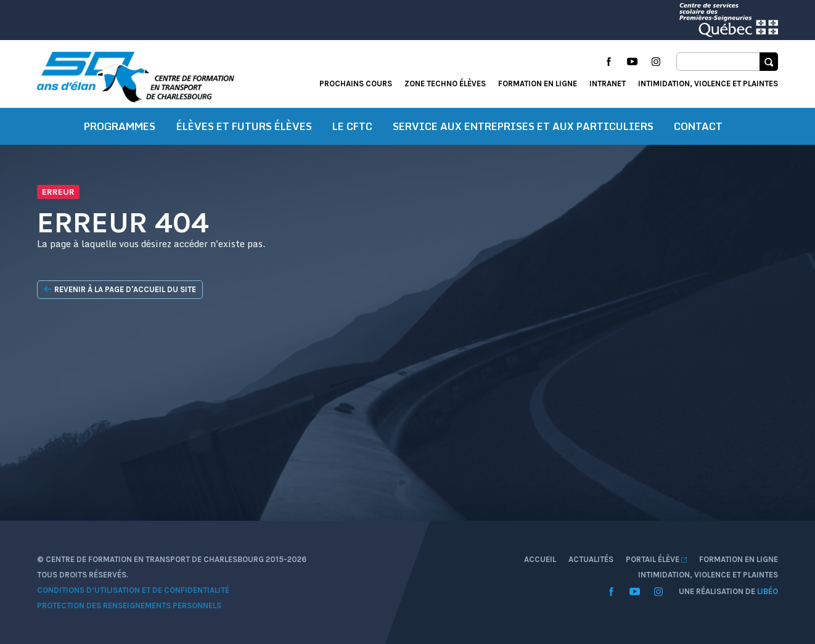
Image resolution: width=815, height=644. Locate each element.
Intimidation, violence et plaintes (708, 84)
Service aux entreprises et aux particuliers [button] (523, 126)
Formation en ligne (538, 84)
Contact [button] (698, 126)
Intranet (608, 84)
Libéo (768, 591)
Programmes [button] (120, 126)
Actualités (591, 559)
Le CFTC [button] (352, 126)
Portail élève (656, 559)
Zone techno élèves (445, 84)
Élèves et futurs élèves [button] (244, 126)
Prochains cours (356, 84)
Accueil (540, 559)
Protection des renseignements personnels (129, 605)
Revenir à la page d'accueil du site (120, 290)
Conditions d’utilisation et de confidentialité (133, 590)
